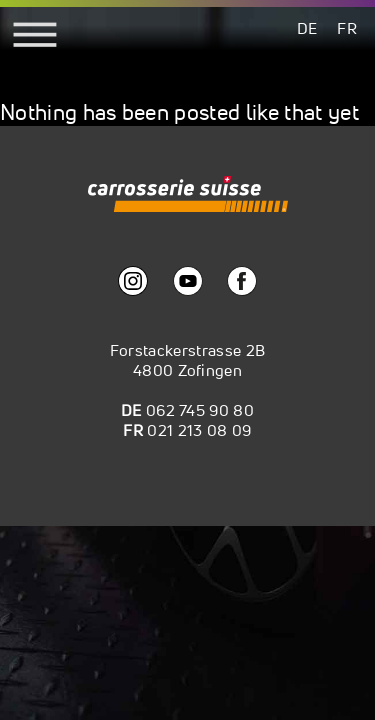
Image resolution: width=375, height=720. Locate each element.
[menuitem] (307, 27)
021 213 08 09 (199, 430)
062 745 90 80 (200, 410)
